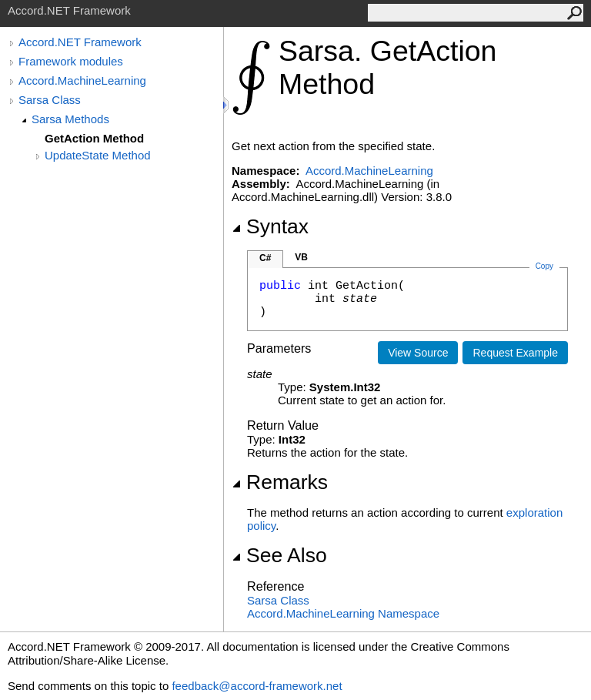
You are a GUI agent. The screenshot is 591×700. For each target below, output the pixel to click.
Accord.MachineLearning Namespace (343, 613)
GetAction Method (94, 138)
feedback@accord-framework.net (257, 686)
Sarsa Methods (70, 119)
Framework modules (71, 61)
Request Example (515, 353)
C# (265, 258)
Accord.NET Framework (80, 42)
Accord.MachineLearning (82, 80)
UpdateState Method (98, 155)
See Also (279, 555)
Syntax (270, 226)
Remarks (280, 482)
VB (301, 257)
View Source (418, 353)
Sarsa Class (50, 100)
